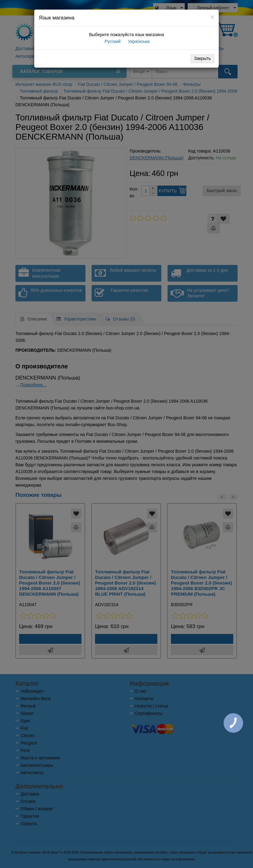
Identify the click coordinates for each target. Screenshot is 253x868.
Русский (112, 41)
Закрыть (202, 58)
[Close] (212, 17)
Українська (138, 41)
